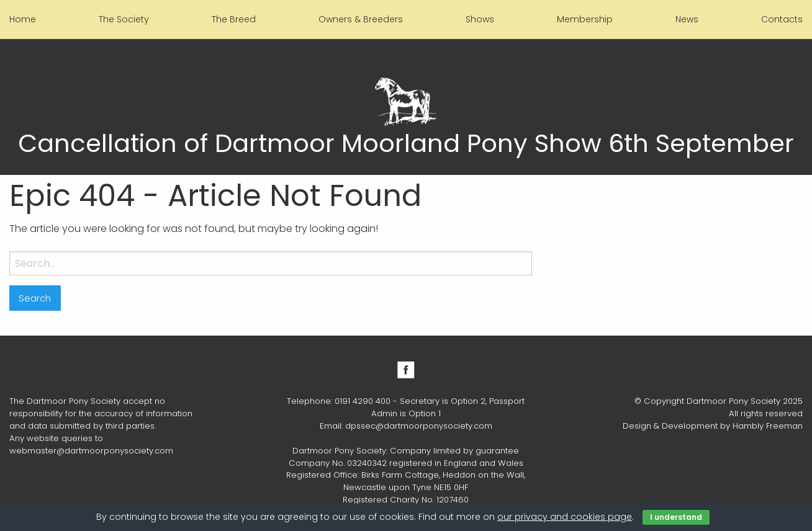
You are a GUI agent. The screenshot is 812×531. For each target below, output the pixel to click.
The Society (124, 19)
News (687, 19)
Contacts (782, 19)
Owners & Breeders (361, 19)
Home (23, 19)
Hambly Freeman (768, 426)
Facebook (406, 370)
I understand (676, 517)
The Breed (234, 19)
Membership (585, 19)
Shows (480, 19)
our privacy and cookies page (565, 517)
